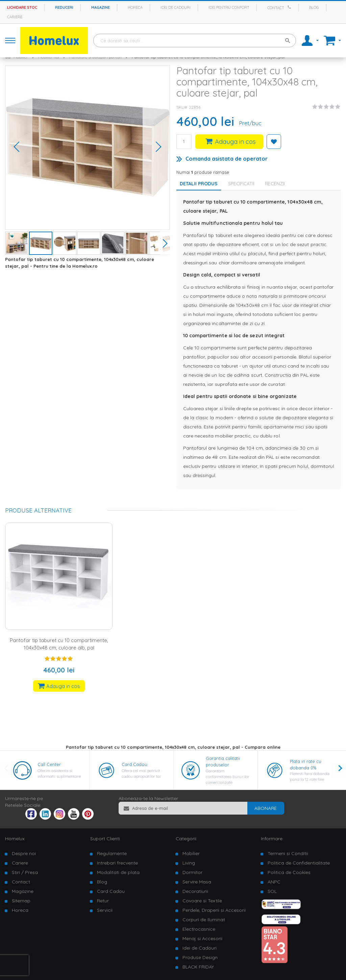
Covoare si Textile (202, 901)
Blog (314, 7)
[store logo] (54, 41)
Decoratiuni (195, 891)
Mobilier (191, 853)
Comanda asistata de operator (227, 159)
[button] (19, 148)
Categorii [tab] (186, 839)
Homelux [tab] (15, 839)
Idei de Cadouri (200, 948)
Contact (276, 8)
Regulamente (112, 853)
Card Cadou (134, 764)
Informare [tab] (272, 839)
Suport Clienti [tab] (105, 839)
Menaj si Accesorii (202, 938)
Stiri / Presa (25, 872)
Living (189, 863)
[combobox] (195, 41)
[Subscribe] (266, 808)
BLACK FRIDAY (198, 967)
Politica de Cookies (289, 872)
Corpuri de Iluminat (204, 920)
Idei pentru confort (229, 7)
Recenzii (275, 184)
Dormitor (192, 872)
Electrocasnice (199, 929)
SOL (272, 891)
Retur (103, 901)
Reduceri (64, 7)
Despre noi (24, 853)
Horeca (135, 7)
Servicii (105, 910)
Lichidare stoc (22, 7)
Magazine (101, 7)
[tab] (243, 184)
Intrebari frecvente (117, 863)
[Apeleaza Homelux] (290, 7)
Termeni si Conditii (288, 853)
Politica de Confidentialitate (299, 863)
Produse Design (200, 957)
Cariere (15, 17)
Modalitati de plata (118, 872)
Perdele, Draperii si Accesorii (214, 910)
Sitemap (21, 901)
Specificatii (241, 184)
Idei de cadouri (176, 7)
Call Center (49, 764)
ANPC (274, 882)
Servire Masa (197, 882)
